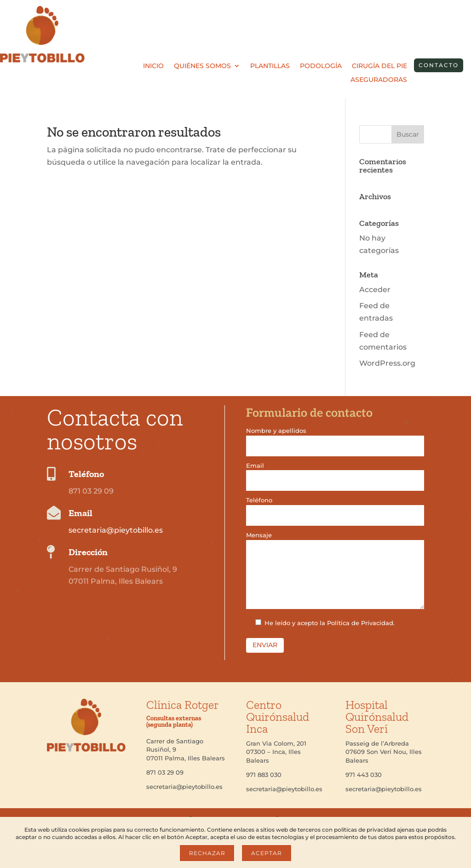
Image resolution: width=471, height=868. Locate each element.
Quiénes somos (202, 66)
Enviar (265, 645)
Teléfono (335, 508)
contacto (439, 65)
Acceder (375, 290)
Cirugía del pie (379, 66)
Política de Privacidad (360, 623)
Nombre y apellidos (335, 438)
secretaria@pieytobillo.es (116, 530)
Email (335, 473)
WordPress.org (387, 363)
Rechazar (207, 853)
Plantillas (270, 66)
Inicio (153, 66)
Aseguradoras (379, 80)
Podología (321, 66)
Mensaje (335, 571)
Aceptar (266, 853)
